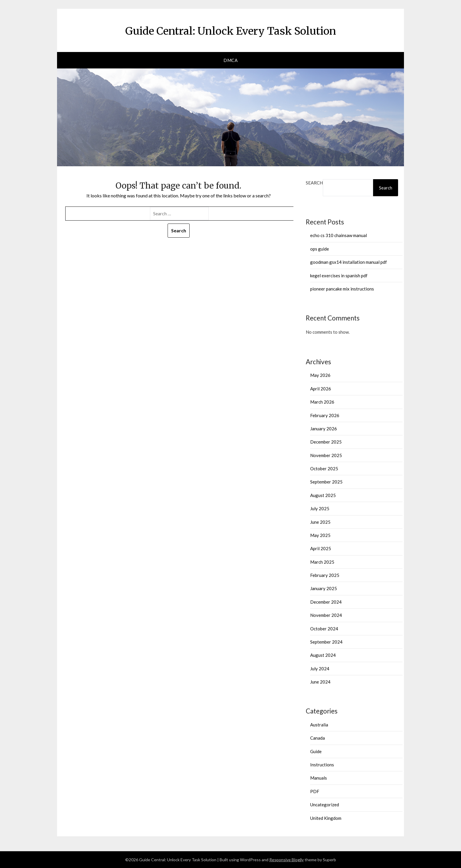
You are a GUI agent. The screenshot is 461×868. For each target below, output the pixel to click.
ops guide (320, 249)
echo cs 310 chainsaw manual (339, 235)
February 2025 (325, 575)
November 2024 (326, 615)
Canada (318, 738)
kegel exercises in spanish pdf (339, 276)
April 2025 (321, 548)
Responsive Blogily (287, 860)
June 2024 (320, 682)
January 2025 (324, 588)
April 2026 (321, 389)
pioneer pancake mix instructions (342, 289)
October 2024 (324, 629)
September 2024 (326, 642)
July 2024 (320, 669)
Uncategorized (325, 805)
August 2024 (323, 655)
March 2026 (322, 402)
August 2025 (323, 495)
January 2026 (324, 429)
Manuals (319, 778)
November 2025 (326, 455)
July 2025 (320, 508)
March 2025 (322, 562)
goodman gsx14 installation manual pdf (349, 262)
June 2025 (320, 522)
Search (314, 183)
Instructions (322, 765)
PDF (315, 791)
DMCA (230, 60)
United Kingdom (326, 818)
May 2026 (320, 375)
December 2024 (326, 602)
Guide (316, 751)
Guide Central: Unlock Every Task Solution (231, 30)
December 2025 (326, 442)
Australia (319, 725)
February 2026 (325, 415)
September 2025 (326, 482)
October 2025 (324, 469)
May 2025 (320, 535)
